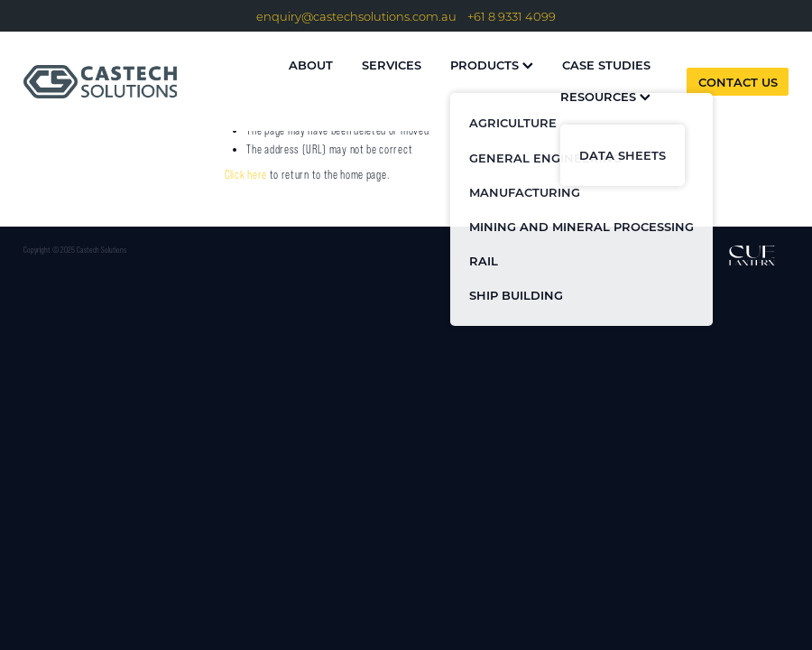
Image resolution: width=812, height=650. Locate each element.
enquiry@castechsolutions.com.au (356, 16)
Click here (246, 175)
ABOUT (311, 65)
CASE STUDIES (606, 65)
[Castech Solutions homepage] (100, 82)
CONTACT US (738, 82)
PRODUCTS (492, 65)
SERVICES (392, 65)
